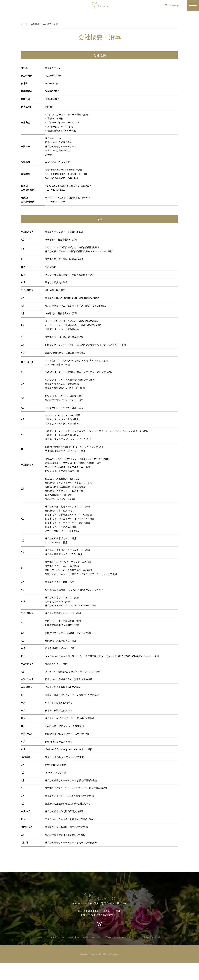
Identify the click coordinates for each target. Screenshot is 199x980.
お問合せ (108, 937)
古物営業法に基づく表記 (151, 937)
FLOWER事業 (67, 937)
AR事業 (53, 937)
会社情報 (96, 937)
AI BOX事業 (83, 937)
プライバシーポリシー (126, 937)
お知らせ (42, 937)
